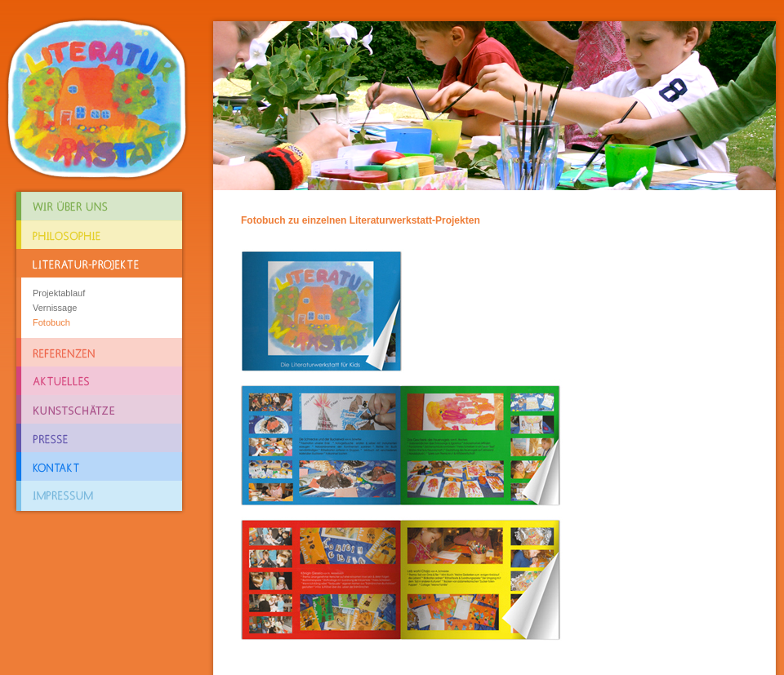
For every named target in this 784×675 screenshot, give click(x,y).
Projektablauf (59, 293)
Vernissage (55, 308)
